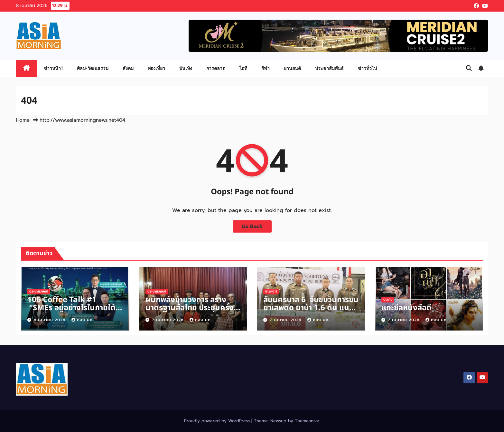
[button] (469, 68)
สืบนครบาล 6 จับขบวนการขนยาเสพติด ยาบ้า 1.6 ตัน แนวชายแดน (311, 308)
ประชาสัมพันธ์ (329, 68)
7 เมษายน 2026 (168, 320)
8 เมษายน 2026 (50, 320)
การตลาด (216, 68)
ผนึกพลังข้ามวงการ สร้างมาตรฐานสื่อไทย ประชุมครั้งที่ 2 (192, 308)
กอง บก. (83, 320)
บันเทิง (186, 68)
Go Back (252, 226)
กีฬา (266, 68)
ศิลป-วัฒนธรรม (93, 68)
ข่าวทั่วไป (367, 68)
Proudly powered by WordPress (218, 421)
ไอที (243, 68)
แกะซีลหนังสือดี (406, 308)
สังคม (128, 68)
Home (23, 120)
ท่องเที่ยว (156, 68)
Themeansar (307, 421)
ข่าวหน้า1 (53, 68)
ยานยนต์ (292, 68)
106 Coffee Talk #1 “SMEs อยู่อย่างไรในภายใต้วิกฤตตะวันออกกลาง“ (71, 308)
